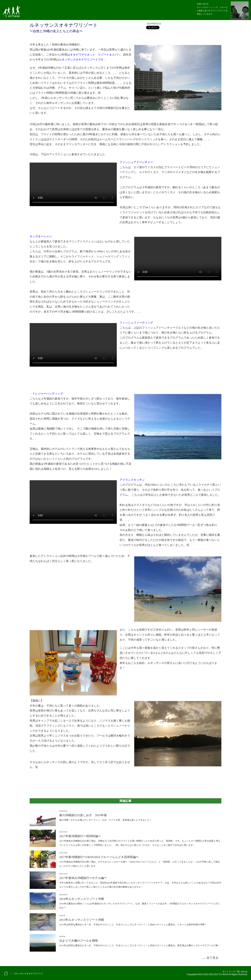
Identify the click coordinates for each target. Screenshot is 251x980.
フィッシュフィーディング (136, 323)
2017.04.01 (63, 874)
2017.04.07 (63, 832)
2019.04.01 (63, 811)
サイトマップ (229, 972)
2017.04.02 (63, 853)
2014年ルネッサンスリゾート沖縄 (82, 899)
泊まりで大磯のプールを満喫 (79, 941)
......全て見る (210, 958)
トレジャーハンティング (48, 394)
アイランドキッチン (132, 480)
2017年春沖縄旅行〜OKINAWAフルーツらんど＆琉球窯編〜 (99, 857)
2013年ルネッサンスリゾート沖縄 (82, 920)
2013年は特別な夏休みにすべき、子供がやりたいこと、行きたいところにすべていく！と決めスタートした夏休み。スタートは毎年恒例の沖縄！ (133, 925)
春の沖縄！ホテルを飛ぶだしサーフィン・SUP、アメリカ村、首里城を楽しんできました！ (106, 820)
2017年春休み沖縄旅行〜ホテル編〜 (83, 878)
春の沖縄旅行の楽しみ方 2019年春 (83, 815)
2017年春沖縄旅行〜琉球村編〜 (80, 836)
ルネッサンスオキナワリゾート (78, 60)
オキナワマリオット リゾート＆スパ (94, 55)
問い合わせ (242, 972)
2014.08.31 (63, 895)
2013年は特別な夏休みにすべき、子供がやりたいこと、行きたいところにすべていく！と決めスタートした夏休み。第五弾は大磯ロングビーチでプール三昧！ (140, 945)
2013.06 (62, 916)
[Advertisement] (125, 780)
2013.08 (62, 936)
